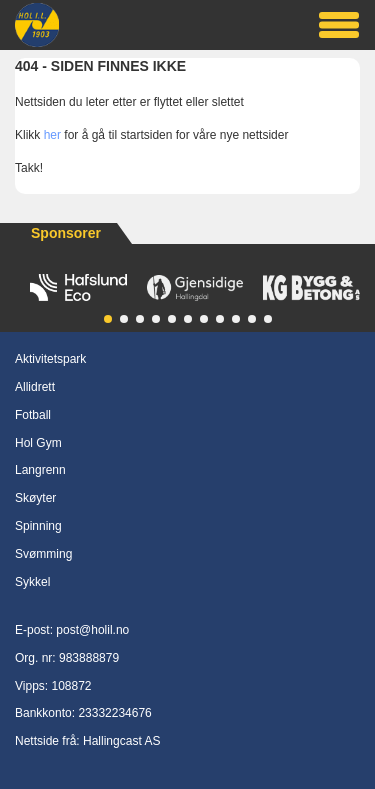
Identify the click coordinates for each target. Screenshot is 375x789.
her (52, 135)
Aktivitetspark (50, 359)
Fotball (33, 415)
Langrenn (40, 470)
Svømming (43, 554)
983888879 (89, 658)
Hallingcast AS (121, 741)
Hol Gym (38, 443)
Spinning (38, 526)
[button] (108, 319)
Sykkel (32, 582)
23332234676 (114, 713)
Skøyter (35, 498)
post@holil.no (92, 630)
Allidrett (35, 387)
